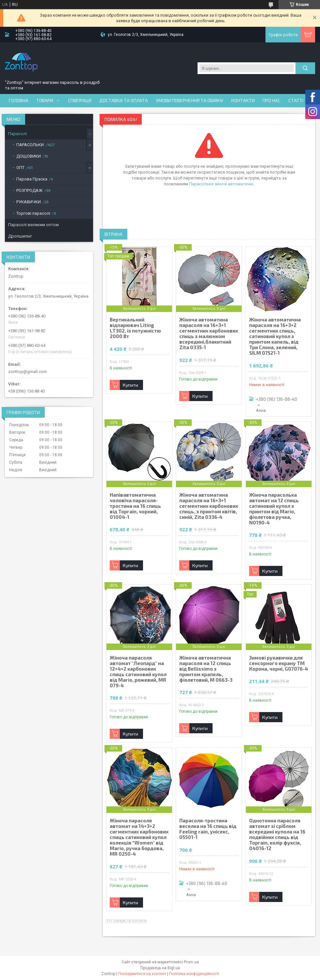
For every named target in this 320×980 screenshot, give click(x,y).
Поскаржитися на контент (142, 974)
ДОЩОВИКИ (29, 156)
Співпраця (80, 101)
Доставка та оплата (124, 101)
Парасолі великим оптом (33, 225)
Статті (296, 101)
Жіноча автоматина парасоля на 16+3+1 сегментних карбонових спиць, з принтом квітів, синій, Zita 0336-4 (209, 506)
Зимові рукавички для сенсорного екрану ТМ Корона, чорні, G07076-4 (279, 663)
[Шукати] (305, 68)
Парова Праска (32, 179)
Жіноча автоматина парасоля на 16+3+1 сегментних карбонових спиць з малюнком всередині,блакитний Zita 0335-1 (209, 334)
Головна (19, 101)
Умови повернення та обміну (190, 101)
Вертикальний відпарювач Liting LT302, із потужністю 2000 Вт (135, 328)
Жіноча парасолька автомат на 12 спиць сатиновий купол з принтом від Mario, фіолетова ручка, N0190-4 (274, 509)
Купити (130, 385)
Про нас (272, 101)
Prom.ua (191, 962)
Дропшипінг (20, 236)
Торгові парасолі (33, 213)
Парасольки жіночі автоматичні (221, 184)
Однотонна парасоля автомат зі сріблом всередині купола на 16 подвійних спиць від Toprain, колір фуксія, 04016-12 (277, 834)
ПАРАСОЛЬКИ (30, 145)
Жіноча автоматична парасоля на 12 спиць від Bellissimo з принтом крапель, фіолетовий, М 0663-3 (206, 669)
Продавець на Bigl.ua (160, 968)
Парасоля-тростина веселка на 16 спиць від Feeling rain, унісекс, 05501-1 (208, 829)
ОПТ (20, 168)
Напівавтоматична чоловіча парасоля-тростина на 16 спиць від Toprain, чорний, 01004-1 (135, 506)
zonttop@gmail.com (28, 372)
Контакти (243, 101)
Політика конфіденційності (194, 974)
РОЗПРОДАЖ (29, 190)
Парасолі (17, 134)
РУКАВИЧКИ (29, 202)
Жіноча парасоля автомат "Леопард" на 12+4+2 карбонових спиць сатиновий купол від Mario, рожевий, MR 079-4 (138, 672)
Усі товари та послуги (126, 921)
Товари (45, 101)
